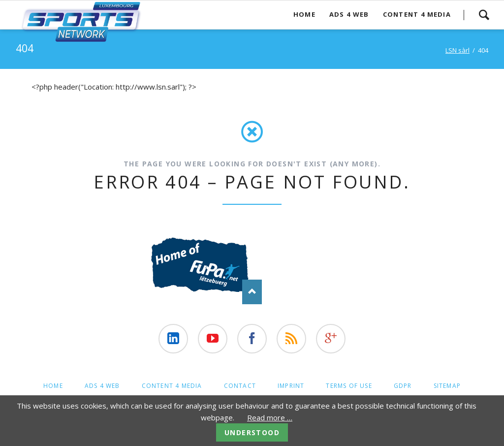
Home (304, 14)
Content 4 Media (417, 14)
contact (240, 386)
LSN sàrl (457, 50)
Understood (252, 432)
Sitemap (447, 386)
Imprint (291, 386)
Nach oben (252, 292)
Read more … (270, 417)
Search (484, 15)
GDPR (403, 386)
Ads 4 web (349, 14)
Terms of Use (349, 386)
